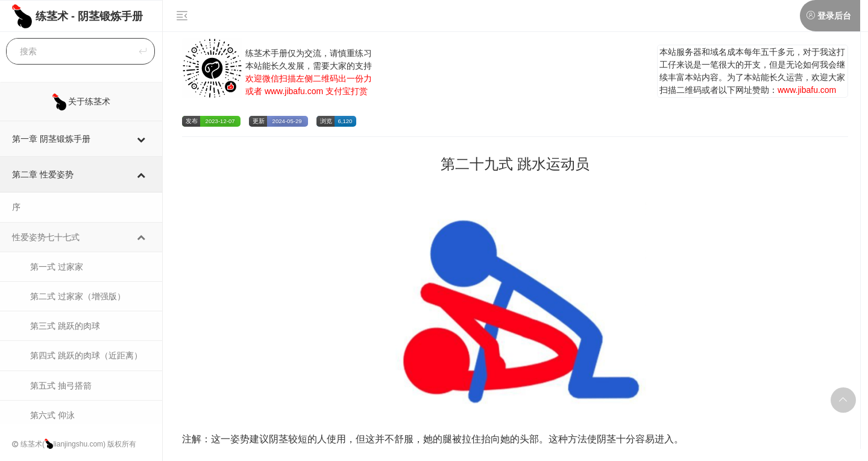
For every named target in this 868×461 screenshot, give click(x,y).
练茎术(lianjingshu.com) (63, 444)
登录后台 (834, 16)
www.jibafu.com (294, 91)
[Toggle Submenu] (141, 139)
